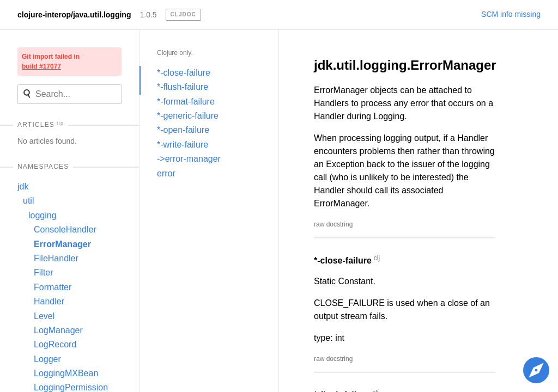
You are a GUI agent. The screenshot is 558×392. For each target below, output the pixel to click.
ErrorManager (62, 244)
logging (43, 215)
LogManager (58, 330)
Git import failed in (51, 62)
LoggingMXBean (66, 373)
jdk (23, 186)
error (166, 173)
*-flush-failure (183, 87)
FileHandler (56, 258)
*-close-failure (184, 73)
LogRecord (55, 344)
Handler (49, 301)
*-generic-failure (188, 116)
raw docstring (333, 224)
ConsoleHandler (65, 229)
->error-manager (189, 159)
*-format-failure (186, 102)
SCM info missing (511, 14)
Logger (47, 359)
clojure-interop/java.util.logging (74, 15)
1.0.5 (148, 15)
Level (44, 316)
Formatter (53, 287)
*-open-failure (183, 130)
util (28, 201)
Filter (44, 272)
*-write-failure (183, 145)
